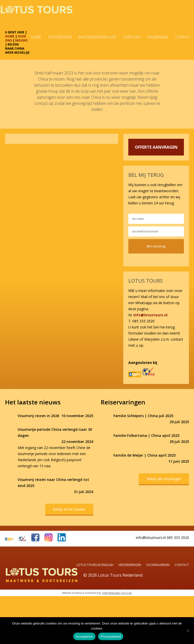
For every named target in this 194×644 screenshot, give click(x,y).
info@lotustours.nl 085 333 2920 (162, 538)
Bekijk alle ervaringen (164, 479)
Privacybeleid (111, 637)
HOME (10, 36)
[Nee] (188, 631)
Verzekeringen (130, 565)
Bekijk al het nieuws (69, 509)
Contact (182, 565)
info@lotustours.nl (150, 315)
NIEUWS (21, 40)
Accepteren (84, 637)
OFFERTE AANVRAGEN (156, 147)
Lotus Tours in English (95, 565)
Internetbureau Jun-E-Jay (117, 593)
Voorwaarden (158, 565)
